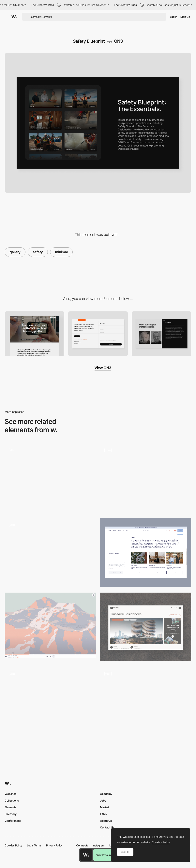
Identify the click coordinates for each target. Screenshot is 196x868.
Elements (11, 807)
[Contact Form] (98, 334)
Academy (106, 794)
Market (105, 807)
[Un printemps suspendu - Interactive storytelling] (50, 625)
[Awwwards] (14, 17)
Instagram (99, 845)
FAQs (103, 814)
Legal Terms (34, 845)
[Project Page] (146, 627)
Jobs (103, 800)
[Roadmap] (50, 552)
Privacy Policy (54, 845)
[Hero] (35, 334)
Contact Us (107, 827)
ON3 (119, 41)
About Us (106, 821)
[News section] (146, 552)
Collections (12, 800)
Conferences (13, 821)
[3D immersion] (146, 478)
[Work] (50, 701)
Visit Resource (105, 855)
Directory (11, 814)
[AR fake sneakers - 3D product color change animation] (146, 700)
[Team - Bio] (161, 334)
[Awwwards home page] (86, 855)
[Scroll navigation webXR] (50, 478)
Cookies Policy (14, 845)
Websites (11, 794)
